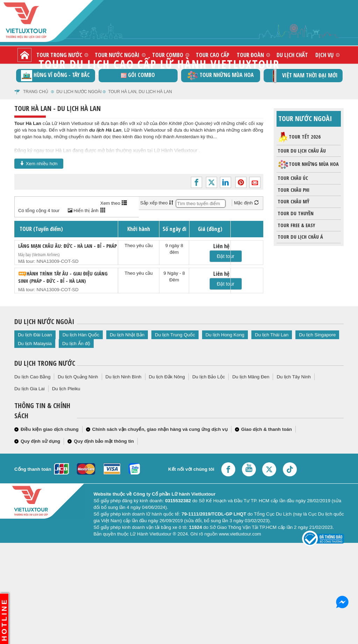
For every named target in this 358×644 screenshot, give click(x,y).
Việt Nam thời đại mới (303, 76)
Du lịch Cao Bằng (32, 377)
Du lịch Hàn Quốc (81, 335)
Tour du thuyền (295, 213)
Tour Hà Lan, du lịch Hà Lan (140, 92)
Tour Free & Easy (296, 225)
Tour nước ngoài (117, 55)
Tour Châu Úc (292, 178)
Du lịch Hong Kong (225, 335)
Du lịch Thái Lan (272, 335)
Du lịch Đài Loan (35, 335)
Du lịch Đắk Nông (167, 377)
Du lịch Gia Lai (30, 389)
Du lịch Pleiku (66, 389)
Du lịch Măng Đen (251, 377)
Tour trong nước (59, 55)
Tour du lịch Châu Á (300, 237)
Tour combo (168, 55)
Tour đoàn (250, 55)
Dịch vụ (324, 55)
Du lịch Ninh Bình (124, 377)
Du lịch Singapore (317, 335)
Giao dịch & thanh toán (267, 429)
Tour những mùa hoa (220, 76)
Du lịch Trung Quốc (175, 335)
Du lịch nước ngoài (79, 92)
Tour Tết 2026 (299, 137)
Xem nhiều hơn (39, 163)
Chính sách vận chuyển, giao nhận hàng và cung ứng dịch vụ (160, 429)
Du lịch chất (292, 55)
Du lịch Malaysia (35, 344)
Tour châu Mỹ (293, 202)
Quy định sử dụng (40, 441)
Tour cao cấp (213, 55)
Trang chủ (36, 92)
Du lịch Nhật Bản (127, 335)
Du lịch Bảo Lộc (209, 377)
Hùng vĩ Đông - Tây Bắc (55, 76)
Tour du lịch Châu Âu (301, 151)
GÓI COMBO (138, 75)
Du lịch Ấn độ (76, 344)
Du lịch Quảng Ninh (78, 377)
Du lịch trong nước (45, 363)
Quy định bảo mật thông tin (104, 441)
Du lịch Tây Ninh (294, 377)
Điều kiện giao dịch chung (50, 429)
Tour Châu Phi (293, 190)
